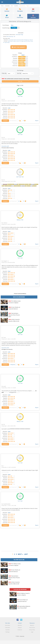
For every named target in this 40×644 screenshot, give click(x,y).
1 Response (13, 365)
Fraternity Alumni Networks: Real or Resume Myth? (14, 315)
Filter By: (4, 73)
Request (20, 628)
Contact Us (20, 630)
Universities (8, 625)
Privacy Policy (32, 630)
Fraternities (8, 628)
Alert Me (20, 81)
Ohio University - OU (11, 36)
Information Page (19, 35)
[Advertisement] (20, 540)
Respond (5, 121)
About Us (32, 625)
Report (37, 121)
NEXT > (20, 554)
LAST (26, 554)
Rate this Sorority (19, 47)
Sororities (8, 630)
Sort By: (19, 73)
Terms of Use (32, 628)
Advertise (20, 625)
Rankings (8, 632)
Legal (32, 632)
